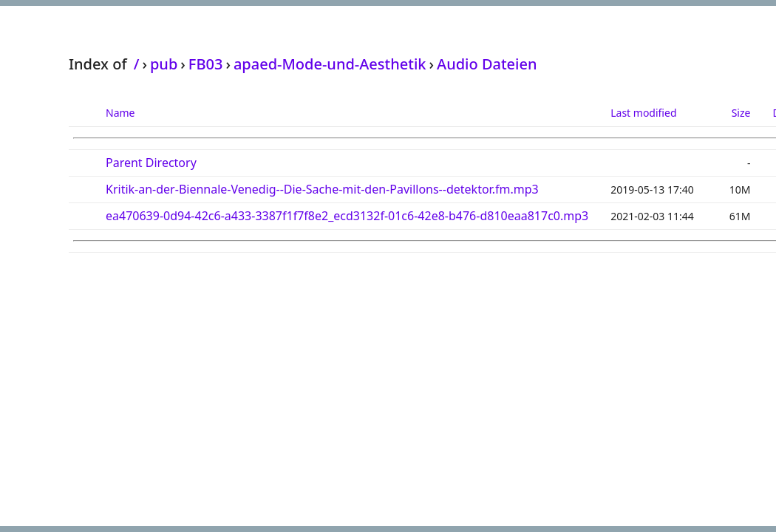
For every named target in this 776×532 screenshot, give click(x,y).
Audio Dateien (487, 64)
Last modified (643, 113)
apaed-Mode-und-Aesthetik (330, 64)
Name (120, 113)
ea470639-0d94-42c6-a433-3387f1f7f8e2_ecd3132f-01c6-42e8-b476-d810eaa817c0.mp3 (347, 216)
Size (741, 113)
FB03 (206, 64)
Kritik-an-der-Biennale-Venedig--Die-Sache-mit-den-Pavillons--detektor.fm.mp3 (322, 189)
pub (164, 64)
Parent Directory (151, 163)
